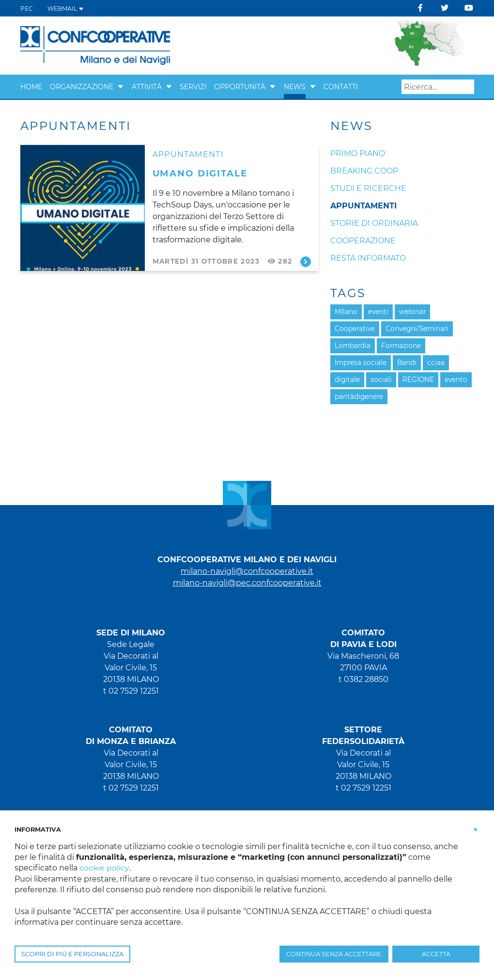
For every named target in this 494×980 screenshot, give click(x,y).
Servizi (193, 87)
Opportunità (240, 87)
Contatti (341, 87)
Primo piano (358, 153)
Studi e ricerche (368, 188)
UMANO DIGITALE (200, 173)
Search (467, 87)
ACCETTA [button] (436, 954)
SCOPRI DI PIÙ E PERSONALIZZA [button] (72, 954)
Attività (147, 87)
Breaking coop (364, 171)
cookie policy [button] (104, 868)
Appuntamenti (188, 154)
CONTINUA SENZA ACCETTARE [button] (334, 954)
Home (31, 87)
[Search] (438, 87)
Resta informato (368, 258)
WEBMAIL (66, 8)
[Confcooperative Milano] (96, 45)
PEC (27, 8)
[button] (121, 87)
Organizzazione (82, 87)
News (295, 87)
